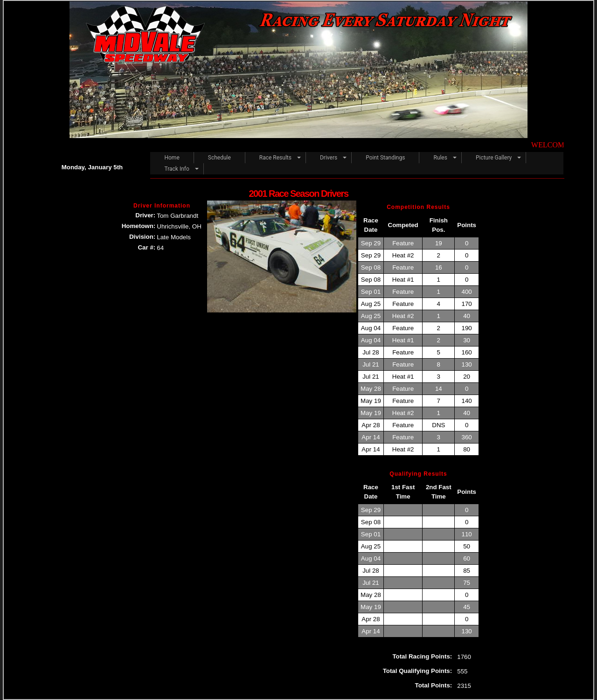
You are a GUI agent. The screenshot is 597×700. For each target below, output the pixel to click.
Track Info (177, 169)
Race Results (275, 158)
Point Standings (385, 158)
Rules (440, 158)
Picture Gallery (494, 158)
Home (172, 158)
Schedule (219, 158)
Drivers (329, 158)
